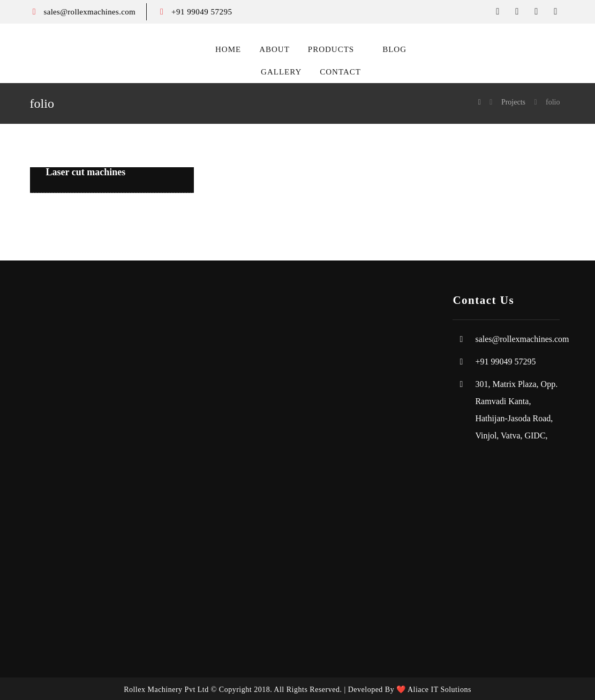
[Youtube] (555, 12)
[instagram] (536, 12)
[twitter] (517, 12)
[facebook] (498, 12)
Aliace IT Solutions (439, 690)
